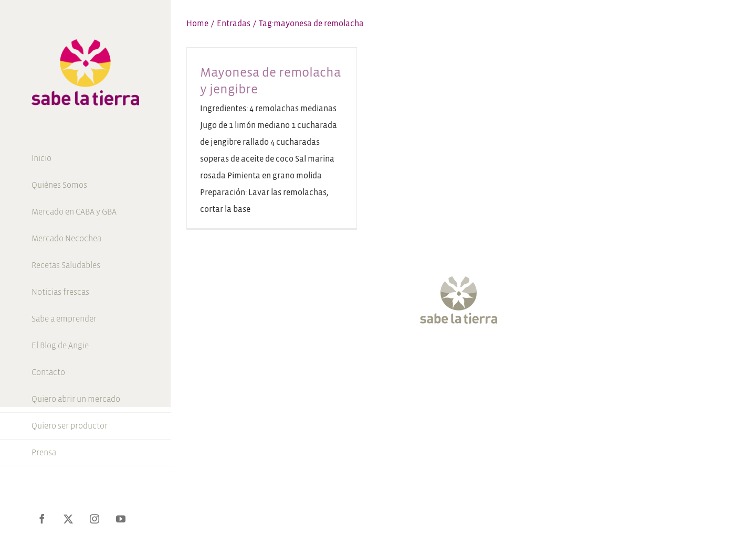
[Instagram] (454, 356)
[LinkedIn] (511, 356)
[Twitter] (435, 356)
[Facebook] (416, 356)
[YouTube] (473, 356)
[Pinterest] (492, 356)
